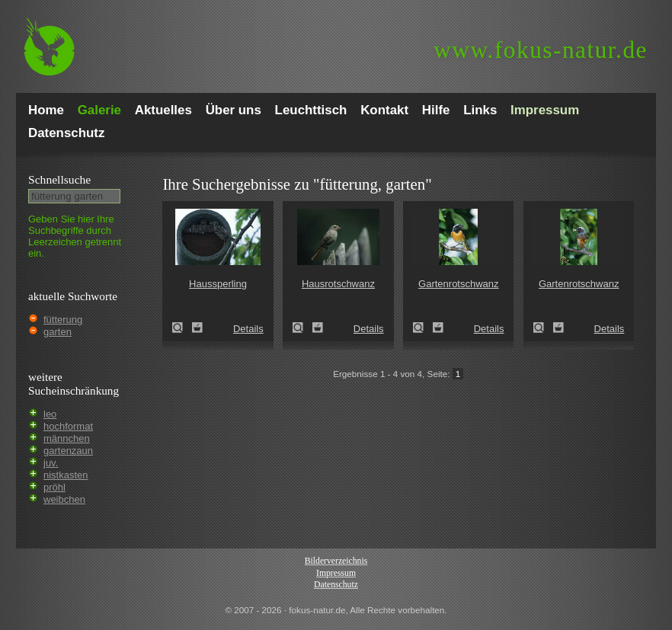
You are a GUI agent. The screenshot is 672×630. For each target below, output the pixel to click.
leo (50, 414)
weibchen (64, 499)
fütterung (63, 320)
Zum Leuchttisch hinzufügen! (197, 328)
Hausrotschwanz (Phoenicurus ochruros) (302, 328)
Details (248, 329)
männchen (67, 438)
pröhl (54, 487)
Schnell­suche (59, 179)
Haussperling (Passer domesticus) (182, 328)
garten (58, 332)
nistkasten (66, 475)
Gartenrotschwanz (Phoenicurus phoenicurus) (423, 328)
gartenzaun (68, 451)
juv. (51, 463)
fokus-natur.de (541, 50)
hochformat (68, 426)
